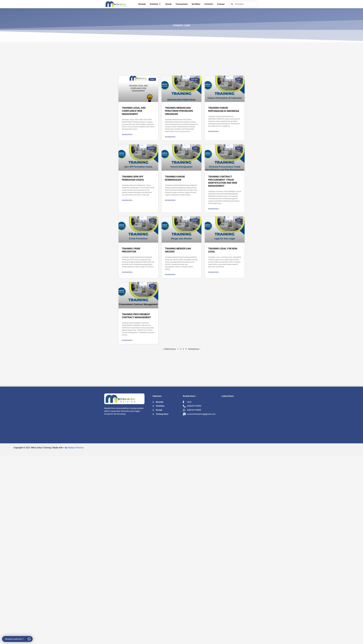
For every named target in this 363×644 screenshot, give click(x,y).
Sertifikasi (196, 4)
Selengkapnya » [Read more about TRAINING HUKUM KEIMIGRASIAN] (177, 208)
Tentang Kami (182, 4)
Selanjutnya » (187, 272)
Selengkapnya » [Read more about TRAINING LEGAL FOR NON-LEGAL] (195, 239)
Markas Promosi (76, 448)
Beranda (142, 4)
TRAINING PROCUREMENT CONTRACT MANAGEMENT (162, 257)
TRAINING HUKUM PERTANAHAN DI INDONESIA (200, 169)
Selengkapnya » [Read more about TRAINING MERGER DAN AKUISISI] (177, 240)
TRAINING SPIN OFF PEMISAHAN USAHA (160, 198)
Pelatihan (155, 4)
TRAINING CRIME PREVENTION (160, 229)
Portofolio (209, 4)
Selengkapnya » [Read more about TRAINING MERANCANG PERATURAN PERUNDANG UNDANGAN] (177, 180)
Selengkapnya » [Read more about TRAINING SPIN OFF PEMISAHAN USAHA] (158, 208)
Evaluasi (221, 4)
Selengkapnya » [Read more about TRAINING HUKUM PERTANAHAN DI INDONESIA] (195, 178)
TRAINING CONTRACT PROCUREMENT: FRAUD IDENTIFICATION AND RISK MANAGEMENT (199, 200)
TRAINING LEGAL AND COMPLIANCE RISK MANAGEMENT (161, 169)
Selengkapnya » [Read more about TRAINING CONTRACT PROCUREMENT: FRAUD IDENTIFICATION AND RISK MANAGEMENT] (195, 211)
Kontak (168, 4)
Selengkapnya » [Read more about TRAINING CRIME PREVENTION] (158, 239)
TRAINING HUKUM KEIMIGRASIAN (179, 198)
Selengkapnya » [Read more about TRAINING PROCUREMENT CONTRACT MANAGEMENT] (158, 268)
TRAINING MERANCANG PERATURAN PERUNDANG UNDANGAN (180, 169)
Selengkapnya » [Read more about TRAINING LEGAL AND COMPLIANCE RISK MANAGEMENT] (158, 179)
